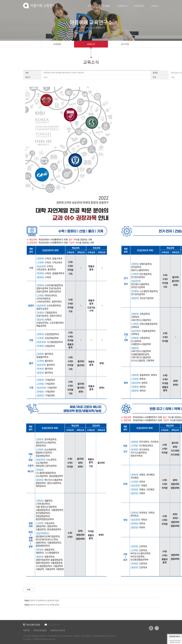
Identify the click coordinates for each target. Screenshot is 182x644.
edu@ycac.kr (54, 625)
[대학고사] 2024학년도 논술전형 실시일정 (44, 600)
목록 (29, 590)
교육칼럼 (57, 44)
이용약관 (26, 630)
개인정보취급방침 (40, 630)
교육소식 (91, 44)
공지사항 (125, 44)
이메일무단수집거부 (57, 630)
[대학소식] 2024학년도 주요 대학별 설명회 (45, 605)
